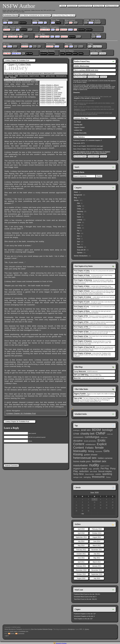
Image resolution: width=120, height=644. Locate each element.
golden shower (50, 76)
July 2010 (97, 578)
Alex (86, 23)
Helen (75, 53)
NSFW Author (19, 6)
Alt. (23, 53)
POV (76, 46)
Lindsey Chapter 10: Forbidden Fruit (17, 60)
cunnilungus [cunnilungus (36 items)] (92, 437)
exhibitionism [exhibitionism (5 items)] (91, 445)
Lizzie (10, 23)
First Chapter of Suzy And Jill (84, 347)
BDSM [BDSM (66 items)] (96, 430)
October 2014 (97, 533)
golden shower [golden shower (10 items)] (91, 455)
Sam (71, 23)
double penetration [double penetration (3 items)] (90, 441)
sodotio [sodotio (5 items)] (98, 474)
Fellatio (42, 76)
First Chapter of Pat (81, 316)
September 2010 (97, 574)
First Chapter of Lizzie (82, 302)
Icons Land (13, 631)
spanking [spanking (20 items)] (107, 474)
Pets (5, 23)
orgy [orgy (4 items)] (90, 469)
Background (97, 46)
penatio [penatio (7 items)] (96, 469)
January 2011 (97, 566)
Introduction (103, 77)
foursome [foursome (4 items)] (99, 451)
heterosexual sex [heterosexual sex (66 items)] (85, 458)
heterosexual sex (61, 76)
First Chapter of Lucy (81, 307)
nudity (7, 77)
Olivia (16, 23)
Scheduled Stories (11, 15)
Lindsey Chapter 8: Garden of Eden (53, 98)
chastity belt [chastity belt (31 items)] (87, 434)
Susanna (23, 23)
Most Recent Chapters (80, 77)
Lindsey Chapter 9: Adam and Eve (52, 100)
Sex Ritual (77, 122)
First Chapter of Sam (81, 332)
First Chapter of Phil (81, 327)
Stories (76, 200)
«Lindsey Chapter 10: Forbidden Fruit (21, 413)
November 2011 (97, 550)
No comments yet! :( (37, 73)
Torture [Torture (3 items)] (108, 477)
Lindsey (69, 53)
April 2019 (81, 529)
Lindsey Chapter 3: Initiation (50, 89)
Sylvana (97, 23)
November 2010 (97, 570)
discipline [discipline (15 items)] (78, 441)
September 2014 (81, 537)
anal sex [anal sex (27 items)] (86, 430)
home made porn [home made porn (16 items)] (82, 461)
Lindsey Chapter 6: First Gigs (51, 94)
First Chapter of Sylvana (82, 353)
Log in (7, 636)
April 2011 (81, 562)
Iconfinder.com (24, 631)
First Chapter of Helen (82, 286)
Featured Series (85, 6)
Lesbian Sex (78, 130)
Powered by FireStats (61, 643)
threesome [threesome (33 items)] (98, 477)
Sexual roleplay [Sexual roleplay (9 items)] (105, 471)
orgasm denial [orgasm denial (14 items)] (80, 469)
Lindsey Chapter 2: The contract (52, 87)
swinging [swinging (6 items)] (87, 477)
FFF (81, 629)
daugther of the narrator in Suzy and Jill (87, 98)
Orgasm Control (79, 127)
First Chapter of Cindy (82, 275)
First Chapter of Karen (82, 291)
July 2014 (81, 541)
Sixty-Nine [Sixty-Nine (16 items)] (78, 474)
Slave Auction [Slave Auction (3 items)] (90, 474)
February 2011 (81, 566)
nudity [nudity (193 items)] (94, 465)
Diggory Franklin (80, 394)
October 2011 (81, 554)
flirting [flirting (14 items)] (91, 451)
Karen (40, 23)
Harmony (7, 30)
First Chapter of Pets (81, 322)
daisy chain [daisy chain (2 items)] (104, 437)
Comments (21, 634)
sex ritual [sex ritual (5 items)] (93, 471)
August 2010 (81, 578)
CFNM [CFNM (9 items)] (76, 434)
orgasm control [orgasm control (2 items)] (105, 466)
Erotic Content (24, 76)
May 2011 (97, 558)
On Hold (29, 53)
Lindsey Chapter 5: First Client (51, 92)
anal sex (11, 76)
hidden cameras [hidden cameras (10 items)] (105, 458)
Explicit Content (34, 76)
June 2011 (81, 558)
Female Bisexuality (80, 133)
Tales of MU (78, 398)
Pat (45, 23)
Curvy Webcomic (80, 371)
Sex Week (7, 53)
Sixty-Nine (13, 77)
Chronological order (93, 77)
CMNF (16, 76)
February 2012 (81, 550)
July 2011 (97, 554)
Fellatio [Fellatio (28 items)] (89, 448)
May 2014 (81, 546)
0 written (102, 53)
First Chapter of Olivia (82, 311)
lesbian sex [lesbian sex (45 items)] (99, 461)
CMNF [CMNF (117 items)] (101, 433)
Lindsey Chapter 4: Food (49, 91)
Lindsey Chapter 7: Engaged (50, 96)
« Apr (82, 514)
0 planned (94, 53)
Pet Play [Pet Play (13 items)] (105, 469)
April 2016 (81, 533)
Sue (75, 30)
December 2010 (81, 570)
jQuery (87, 629)
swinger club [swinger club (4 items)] (78, 477)
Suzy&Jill (50, 46)
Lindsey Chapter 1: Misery (50, 85)
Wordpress (71, 629)
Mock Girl (77, 378)
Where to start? (112, 6)
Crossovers (72, 6)
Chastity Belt (78, 125)
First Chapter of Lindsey (82, 297)
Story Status (99, 6)
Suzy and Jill (45, 30)
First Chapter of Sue (81, 336)
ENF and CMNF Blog (81, 375)
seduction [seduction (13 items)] (84, 471)
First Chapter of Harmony (83, 280)
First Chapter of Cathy (82, 271)
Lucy (75, 23)
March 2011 (97, 562)
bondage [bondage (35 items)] (107, 430)
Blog (90, 46)
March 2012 (97, 546)
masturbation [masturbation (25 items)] (81, 465)
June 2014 (97, 541)
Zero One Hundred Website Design (42, 629)
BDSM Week (16, 53)
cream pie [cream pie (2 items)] (110, 434)
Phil (66, 23)
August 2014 (97, 537)
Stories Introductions (81, 256)
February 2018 (97, 529)
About (63, 6)
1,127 (53, 73)
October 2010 (81, 574)
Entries (12, 634)
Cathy (30, 30)
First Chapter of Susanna (83, 341)
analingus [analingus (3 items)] (76, 430)
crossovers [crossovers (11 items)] (78, 437)
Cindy (58, 23)
